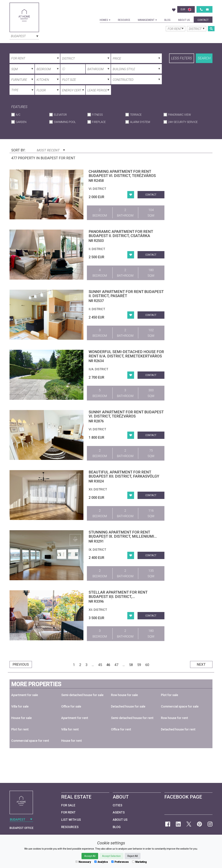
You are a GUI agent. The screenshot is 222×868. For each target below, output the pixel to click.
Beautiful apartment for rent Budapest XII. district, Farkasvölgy (124, 474)
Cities (118, 805)
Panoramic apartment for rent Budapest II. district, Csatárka (121, 234)
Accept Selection (111, 856)
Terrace (136, 115)
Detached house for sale (128, 706)
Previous (21, 664)
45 (100, 665)
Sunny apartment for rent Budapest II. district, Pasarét (126, 294)
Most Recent (51, 150)
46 (108, 665)
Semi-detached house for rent (132, 718)
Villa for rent (70, 729)
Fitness (97, 115)
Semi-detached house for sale (82, 695)
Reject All (133, 856)
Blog (167, 20)
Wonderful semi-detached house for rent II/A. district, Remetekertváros (126, 354)
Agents (119, 812)
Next (201, 664)
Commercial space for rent (30, 741)
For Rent (68, 812)
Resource (124, 20)
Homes (105, 20)
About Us (184, 20)
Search (204, 58)
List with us (71, 820)
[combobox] (24, 36)
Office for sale (71, 706)
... (93, 665)
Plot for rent (20, 729)
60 (147, 665)
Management (147, 20)
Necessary (83, 862)
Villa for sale (20, 706)
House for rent (72, 741)
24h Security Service (183, 122)
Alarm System (140, 122)
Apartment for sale (25, 695)
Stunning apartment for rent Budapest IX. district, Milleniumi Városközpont (121, 536)
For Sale (68, 805)
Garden (21, 122)
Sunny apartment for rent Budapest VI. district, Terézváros (126, 414)
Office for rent (121, 729)
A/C (18, 115)
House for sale (22, 718)
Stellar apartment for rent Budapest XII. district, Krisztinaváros (118, 596)
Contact (203, 20)
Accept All (90, 856)
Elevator (60, 115)
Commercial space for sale (180, 706)
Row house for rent (174, 718)
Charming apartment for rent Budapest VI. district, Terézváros (122, 174)
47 (116, 665)
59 (139, 665)
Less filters (182, 58)
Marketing (139, 862)
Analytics (101, 862)
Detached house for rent (178, 729)
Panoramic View (179, 115)
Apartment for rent (75, 718)
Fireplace (99, 122)
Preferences (120, 862)
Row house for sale (124, 695)
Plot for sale (170, 695)
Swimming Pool (65, 122)
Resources (70, 827)
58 (131, 665)
